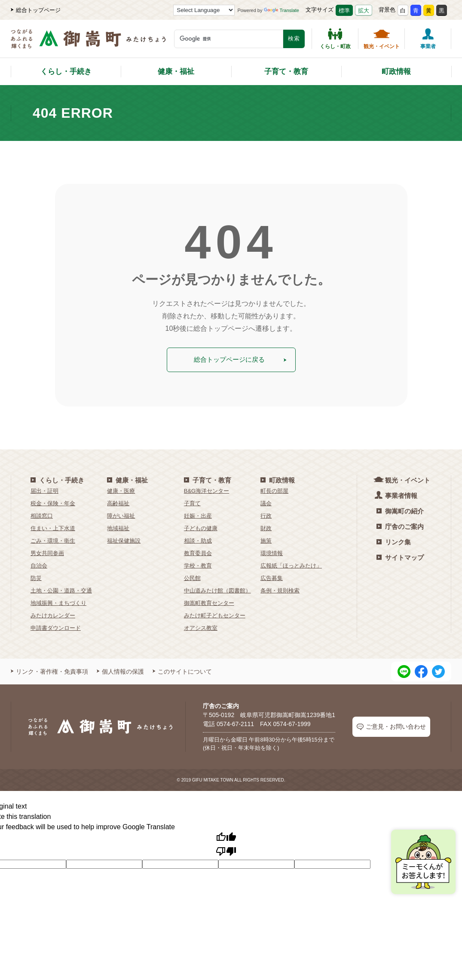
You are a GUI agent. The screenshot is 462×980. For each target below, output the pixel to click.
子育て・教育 (286, 72)
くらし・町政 (335, 39)
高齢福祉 (118, 502)
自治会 (39, 564)
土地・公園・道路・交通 (61, 589)
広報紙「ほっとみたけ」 (291, 564)
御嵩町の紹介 (400, 510)
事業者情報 (397, 494)
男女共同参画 (47, 552)
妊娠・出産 (198, 514)
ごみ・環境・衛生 (53, 539)
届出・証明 (44, 490)
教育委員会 (198, 552)
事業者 (428, 39)
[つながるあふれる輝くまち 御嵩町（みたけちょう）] (88, 43)
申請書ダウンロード (56, 627)
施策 (266, 539)
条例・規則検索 (280, 589)
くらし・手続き (66, 72)
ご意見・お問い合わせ (391, 726)
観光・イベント (382, 39)
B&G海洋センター (207, 490)
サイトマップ (400, 556)
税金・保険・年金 (53, 502)
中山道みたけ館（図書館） (217, 589)
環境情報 (272, 552)
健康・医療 (121, 490)
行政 (266, 514)
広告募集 (272, 577)
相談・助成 (198, 539)
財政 (266, 527)
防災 (36, 577)
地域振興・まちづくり (58, 602)
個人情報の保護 (120, 670)
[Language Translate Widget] (204, 10)
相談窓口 (42, 514)
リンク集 (394, 541)
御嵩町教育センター (209, 602)
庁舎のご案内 (400, 525)
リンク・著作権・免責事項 (49, 670)
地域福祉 (118, 527)
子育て (192, 502)
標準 (344, 11)
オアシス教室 (201, 627)
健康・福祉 (176, 72)
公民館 (192, 577)
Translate (281, 10)
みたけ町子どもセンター (215, 614)
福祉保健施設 (124, 539)
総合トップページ (36, 10)
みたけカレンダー (53, 614)
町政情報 (396, 72)
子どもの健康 (201, 527)
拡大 (364, 11)
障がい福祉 (121, 514)
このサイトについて (182, 670)
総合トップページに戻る (240, 359)
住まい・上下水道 (53, 527)
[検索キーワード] (229, 39)
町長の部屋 (274, 490)
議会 (266, 502)
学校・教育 (198, 564)
